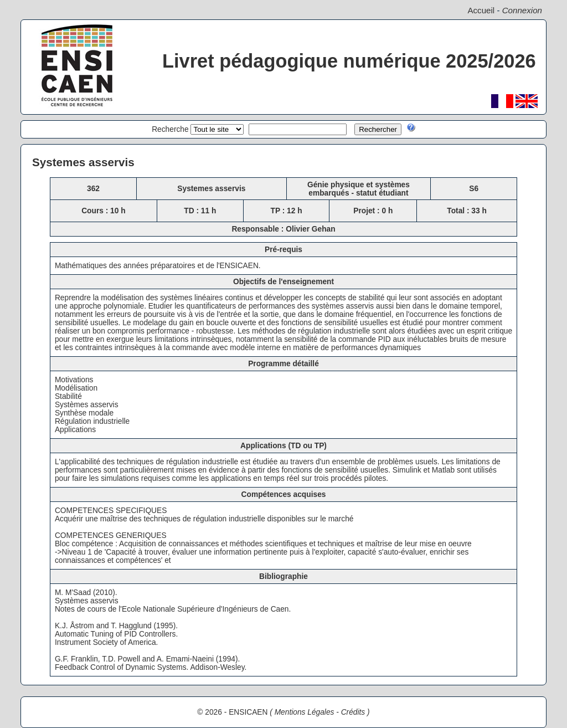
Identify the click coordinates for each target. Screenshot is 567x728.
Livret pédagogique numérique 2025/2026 (349, 61)
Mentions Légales (305, 712)
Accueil (481, 10)
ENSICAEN (248, 712)
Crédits (353, 712)
